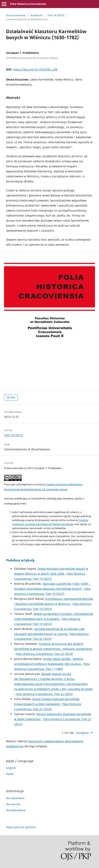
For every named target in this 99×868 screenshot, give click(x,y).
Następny (82, 733)
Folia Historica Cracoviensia (28, 4)
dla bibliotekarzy (16, 810)
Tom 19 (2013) (56, 15)
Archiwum (36, 15)
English (11, 768)
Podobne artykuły (20, 560)
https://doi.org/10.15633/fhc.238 (35, 69)
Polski (10, 774)
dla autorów (13, 804)
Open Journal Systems (21, 827)
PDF (12, 398)
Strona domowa (16, 15)
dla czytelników (15, 798)
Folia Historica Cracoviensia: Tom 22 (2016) (44, 654)
